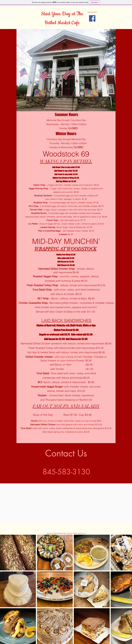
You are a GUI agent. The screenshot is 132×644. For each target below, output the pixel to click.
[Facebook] (92, 18)
